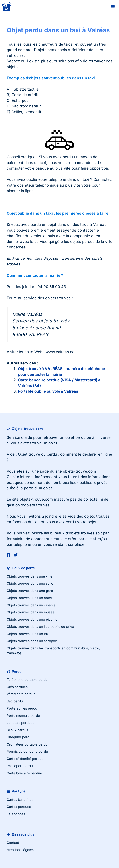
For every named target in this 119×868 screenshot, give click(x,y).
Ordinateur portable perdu (27, 744)
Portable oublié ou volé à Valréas (48, 391)
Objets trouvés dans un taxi (28, 634)
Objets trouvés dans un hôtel (29, 598)
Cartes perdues (19, 807)
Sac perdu (15, 701)
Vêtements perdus (21, 694)
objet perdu (75, 437)
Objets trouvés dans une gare (30, 591)
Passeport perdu (20, 766)
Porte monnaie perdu (23, 716)
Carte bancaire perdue (24, 773)
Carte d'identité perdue (25, 759)
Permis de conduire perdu (27, 751)
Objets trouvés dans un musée (31, 612)
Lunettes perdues (20, 723)
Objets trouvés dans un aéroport (32, 641)
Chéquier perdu (19, 737)
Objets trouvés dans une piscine (32, 619)
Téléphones (16, 814)
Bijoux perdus (18, 730)
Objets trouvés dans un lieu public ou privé (40, 627)
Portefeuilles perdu (22, 708)
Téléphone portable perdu (27, 680)
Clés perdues (17, 687)
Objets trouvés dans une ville (29, 576)
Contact (13, 843)
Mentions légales (20, 850)
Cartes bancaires (20, 800)
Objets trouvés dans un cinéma (31, 605)
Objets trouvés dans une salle (30, 583)
